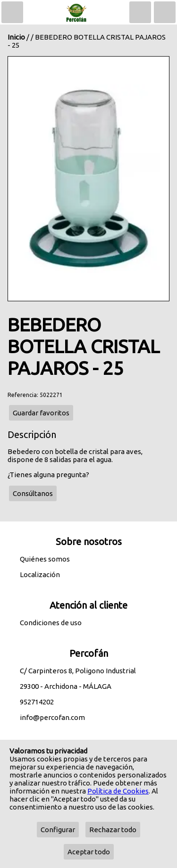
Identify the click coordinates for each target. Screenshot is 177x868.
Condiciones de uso (51, 623)
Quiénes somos (45, 559)
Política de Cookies (118, 791)
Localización (40, 575)
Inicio (16, 37)
